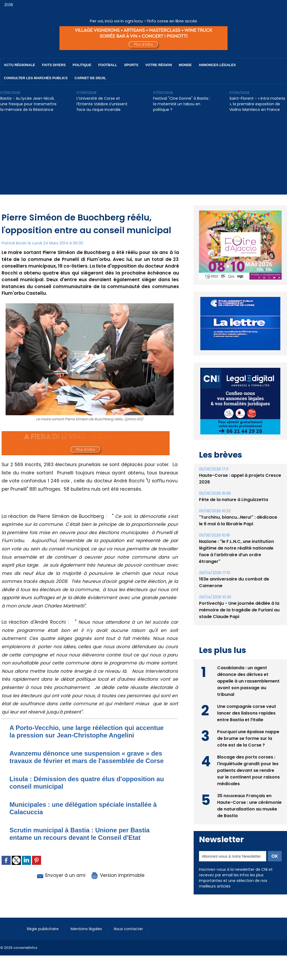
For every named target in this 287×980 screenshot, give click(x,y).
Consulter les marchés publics (36, 78)
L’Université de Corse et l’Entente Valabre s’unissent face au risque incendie (102, 104)
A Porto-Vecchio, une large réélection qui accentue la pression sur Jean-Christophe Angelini (87, 731)
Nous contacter (128, 929)
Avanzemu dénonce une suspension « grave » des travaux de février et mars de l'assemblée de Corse (87, 757)
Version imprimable (118, 875)
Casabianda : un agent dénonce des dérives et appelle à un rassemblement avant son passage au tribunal (248, 681)
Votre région (159, 65)
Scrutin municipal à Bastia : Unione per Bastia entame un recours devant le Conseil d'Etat (80, 834)
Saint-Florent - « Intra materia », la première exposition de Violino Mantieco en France (257, 104)
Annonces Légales (217, 65)
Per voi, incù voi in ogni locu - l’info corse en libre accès (143, 21)
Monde (185, 65)
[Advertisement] (143, 157)
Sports (131, 65)
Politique (82, 65)
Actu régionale (20, 65)
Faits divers (54, 65)
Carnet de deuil (90, 78)
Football (108, 65)
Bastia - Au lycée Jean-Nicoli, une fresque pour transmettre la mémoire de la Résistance (28, 104)
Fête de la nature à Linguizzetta (234, 500)
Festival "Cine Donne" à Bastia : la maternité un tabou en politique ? (182, 104)
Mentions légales (87, 929)
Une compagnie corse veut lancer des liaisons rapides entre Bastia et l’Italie (247, 713)
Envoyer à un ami (61, 875)
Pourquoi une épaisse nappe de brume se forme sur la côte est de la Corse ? (248, 738)
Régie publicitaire (43, 929)
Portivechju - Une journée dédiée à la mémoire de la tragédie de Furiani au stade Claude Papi (239, 610)
